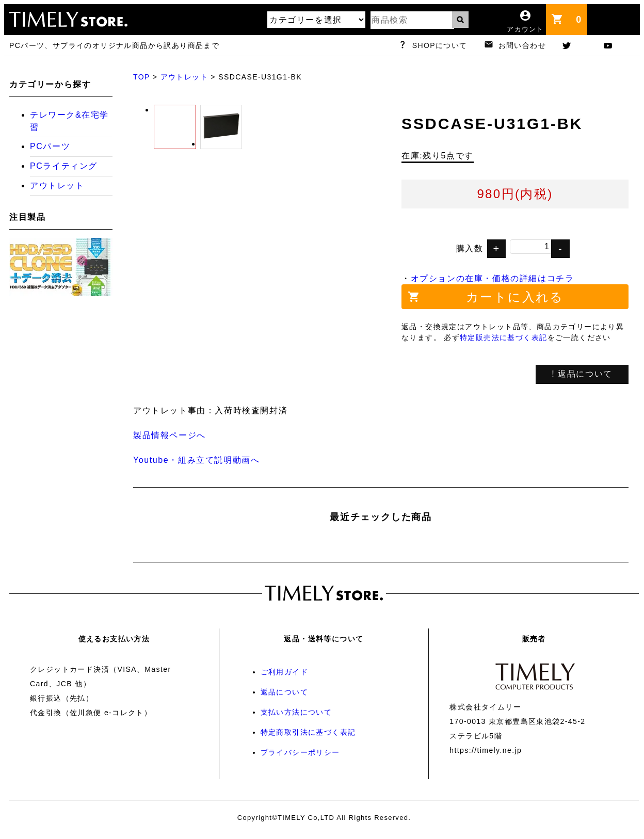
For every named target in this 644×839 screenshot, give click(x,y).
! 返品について (582, 374)
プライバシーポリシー (300, 752)
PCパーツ (50, 146)
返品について (284, 692)
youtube (618, 45)
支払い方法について (296, 712)
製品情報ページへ (170, 435)
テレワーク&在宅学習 (69, 121)
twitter (577, 45)
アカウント (525, 29)
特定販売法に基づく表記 (503, 337)
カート (582, 15)
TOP (141, 77)
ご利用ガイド (284, 672)
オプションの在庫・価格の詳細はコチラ (493, 278)
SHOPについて (440, 45)
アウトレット (184, 77)
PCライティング (64, 166)
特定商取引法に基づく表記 (308, 732)
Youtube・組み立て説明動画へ (196, 460)
